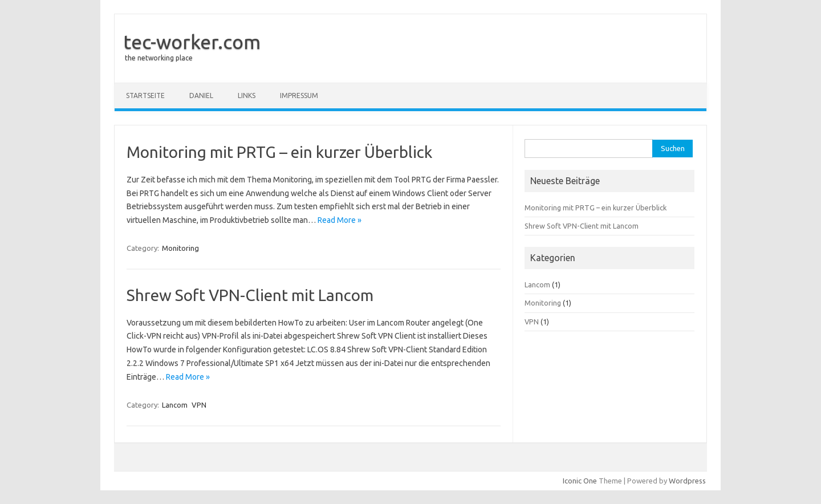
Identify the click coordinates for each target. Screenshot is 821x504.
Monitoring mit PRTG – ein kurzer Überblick (279, 152)
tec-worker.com (192, 42)
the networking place (159, 58)
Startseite (145, 95)
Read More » (340, 220)
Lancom (175, 405)
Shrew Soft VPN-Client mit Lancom (250, 295)
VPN (199, 405)
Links (247, 95)
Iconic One (580, 481)
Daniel (201, 95)
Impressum (299, 95)
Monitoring (180, 248)
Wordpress (687, 481)
